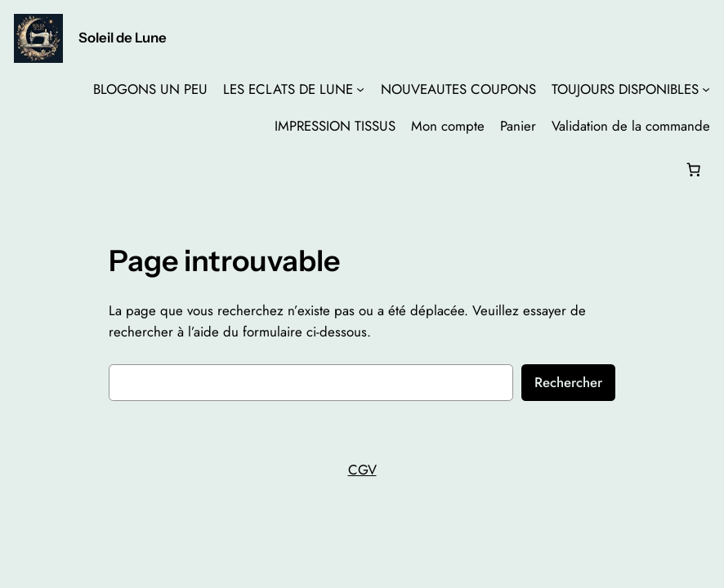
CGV (362, 470)
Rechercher (568, 382)
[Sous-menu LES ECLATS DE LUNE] (360, 89)
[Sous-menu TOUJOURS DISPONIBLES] (706, 89)
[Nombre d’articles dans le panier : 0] (693, 169)
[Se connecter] (27, 169)
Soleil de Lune (123, 38)
